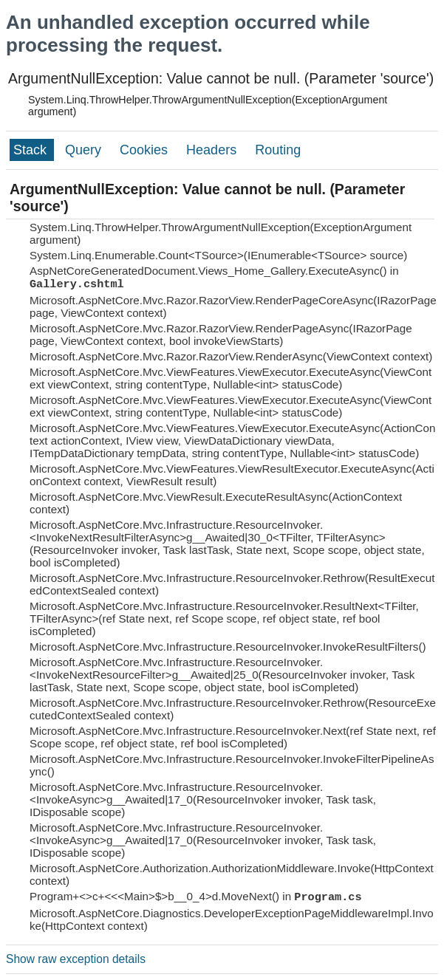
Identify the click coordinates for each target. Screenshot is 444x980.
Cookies (146, 150)
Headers (213, 150)
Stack (32, 150)
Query (85, 150)
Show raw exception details (76, 959)
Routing (278, 150)
